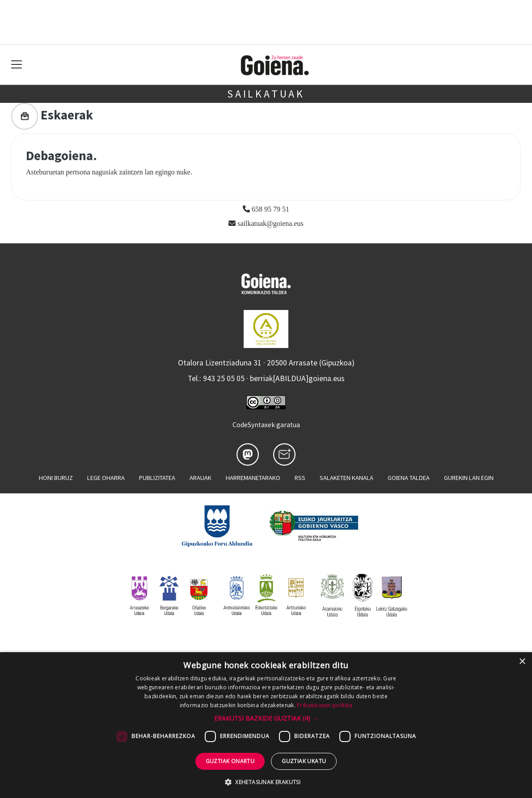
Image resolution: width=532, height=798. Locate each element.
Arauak (201, 478)
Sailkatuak (266, 94)
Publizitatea (157, 478)
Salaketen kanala (346, 478)
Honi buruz (56, 478)
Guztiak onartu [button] (230, 761)
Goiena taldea (409, 478)
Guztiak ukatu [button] (304, 761)
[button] (266, 718)
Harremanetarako (253, 478)
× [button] (522, 662)
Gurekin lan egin (469, 478)
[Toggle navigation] (17, 65)
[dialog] (266, 725)
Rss (300, 478)
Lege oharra (106, 478)
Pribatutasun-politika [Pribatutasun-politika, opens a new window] (325, 705)
